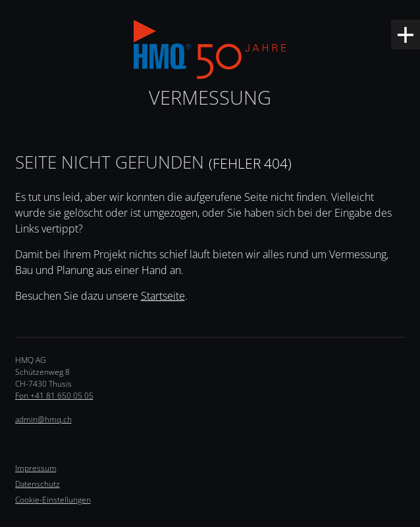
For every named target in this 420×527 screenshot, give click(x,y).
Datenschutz (38, 484)
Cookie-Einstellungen (53, 500)
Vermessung (210, 97)
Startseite (163, 296)
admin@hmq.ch (43, 419)
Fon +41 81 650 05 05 (54, 396)
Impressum (36, 468)
